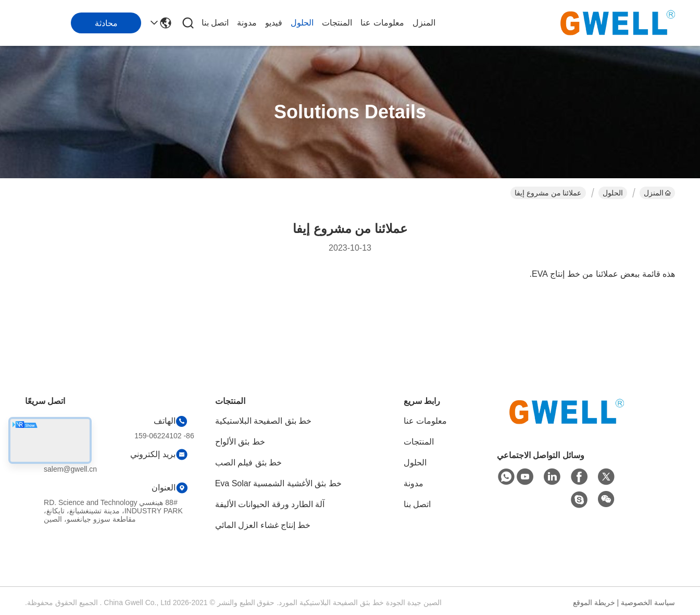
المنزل (424, 23)
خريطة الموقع (594, 602)
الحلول (302, 23)
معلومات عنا (382, 23)
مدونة (247, 23)
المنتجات (337, 23)
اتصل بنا (215, 23)
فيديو (274, 23)
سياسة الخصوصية (648, 602)
